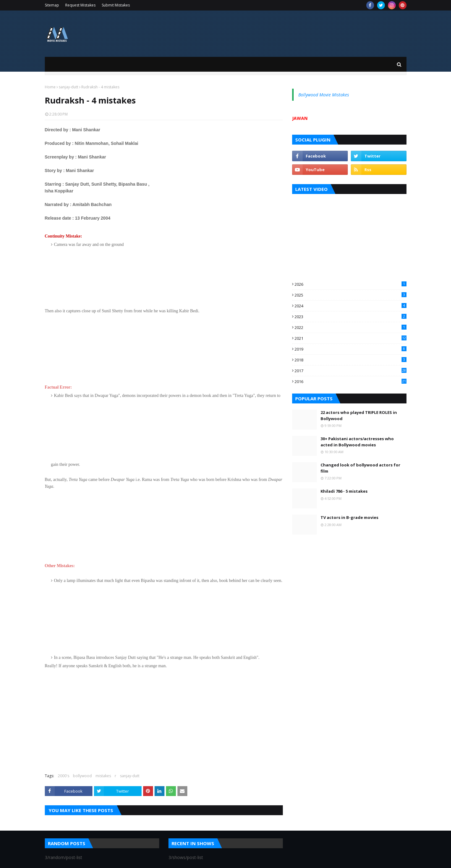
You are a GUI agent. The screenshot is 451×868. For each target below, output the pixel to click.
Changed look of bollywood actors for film (360, 468)
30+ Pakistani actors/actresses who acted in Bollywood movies (357, 442)
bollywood (82, 776)
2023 (351, 317)
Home (50, 87)
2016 (351, 381)
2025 (351, 295)
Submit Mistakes (116, 5)
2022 (351, 327)
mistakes (103, 776)
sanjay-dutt (68, 87)
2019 (351, 349)
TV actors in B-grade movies (349, 517)
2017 (351, 371)
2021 (351, 338)
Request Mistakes (80, 5)
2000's (64, 776)
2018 (351, 360)
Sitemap (52, 5)
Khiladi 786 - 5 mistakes (344, 491)
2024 (351, 306)
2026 (351, 284)
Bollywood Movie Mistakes (324, 95)
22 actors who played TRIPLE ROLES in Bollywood (359, 415)
